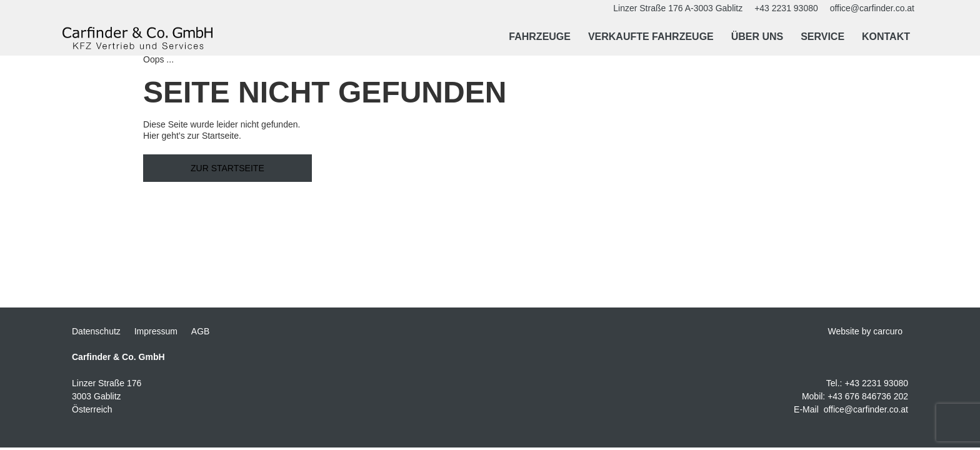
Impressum (156, 331)
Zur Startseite (227, 168)
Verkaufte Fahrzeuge (651, 37)
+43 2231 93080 (876, 383)
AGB (201, 331)
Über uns (757, 37)
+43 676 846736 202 (868, 396)
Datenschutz (96, 331)
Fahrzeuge (540, 37)
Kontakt (886, 37)
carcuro (888, 331)
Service (822, 37)
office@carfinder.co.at (866, 409)
